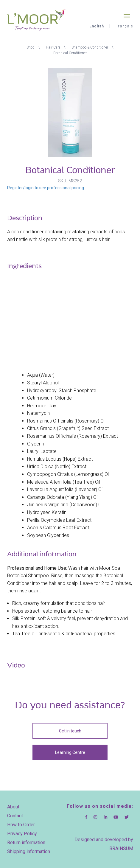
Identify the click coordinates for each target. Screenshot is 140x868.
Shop (31, 47)
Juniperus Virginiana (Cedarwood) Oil (65, 505)
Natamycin (38, 413)
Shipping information (29, 851)
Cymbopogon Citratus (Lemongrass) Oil (68, 474)
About (13, 807)
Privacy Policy (22, 834)
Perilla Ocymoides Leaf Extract (59, 520)
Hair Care (53, 47)
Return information (26, 843)
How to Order (21, 825)
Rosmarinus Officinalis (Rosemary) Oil (66, 421)
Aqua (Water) (41, 375)
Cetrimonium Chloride (49, 398)
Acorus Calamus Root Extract (58, 528)
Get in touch (70, 731)
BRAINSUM (121, 848)
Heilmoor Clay (42, 406)
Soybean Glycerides (48, 535)
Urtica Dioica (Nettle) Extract (57, 466)
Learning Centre (70, 752)
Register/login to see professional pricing (46, 188)
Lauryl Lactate (42, 451)
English (97, 26)
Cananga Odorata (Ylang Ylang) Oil (63, 497)
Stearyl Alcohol (43, 383)
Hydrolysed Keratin (47, 512)
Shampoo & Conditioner (90, 47)
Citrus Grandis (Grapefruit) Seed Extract (68, 428)
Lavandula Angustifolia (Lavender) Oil (65, 489)
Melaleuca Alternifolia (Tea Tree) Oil (64, 482)
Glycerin (35, 444)
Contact (15, 816)
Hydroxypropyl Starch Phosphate (62, 390)
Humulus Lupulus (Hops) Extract (60, 459)
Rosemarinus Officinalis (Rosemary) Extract (73, 436)
